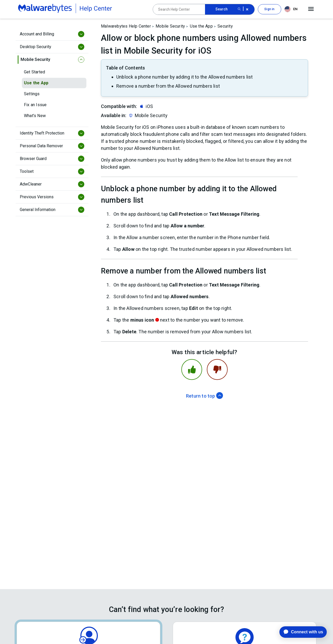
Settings (32, 94)
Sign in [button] (269, 9)
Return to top (204, 396)
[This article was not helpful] (217, 369)
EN (291, 9)
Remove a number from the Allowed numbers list (168, 86)
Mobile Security (170, 26)
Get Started (34, 72)
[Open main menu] (311, 9)
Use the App (36, 83)
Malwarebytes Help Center (126, 26)
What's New (35, 116)
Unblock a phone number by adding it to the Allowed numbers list (185, 77)
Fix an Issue (35, 105)
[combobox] (292, 9)
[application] (299, 632)
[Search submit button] (239, 9)
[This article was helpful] (192, 369)
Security (225, 26)
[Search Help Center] (179, 9)
